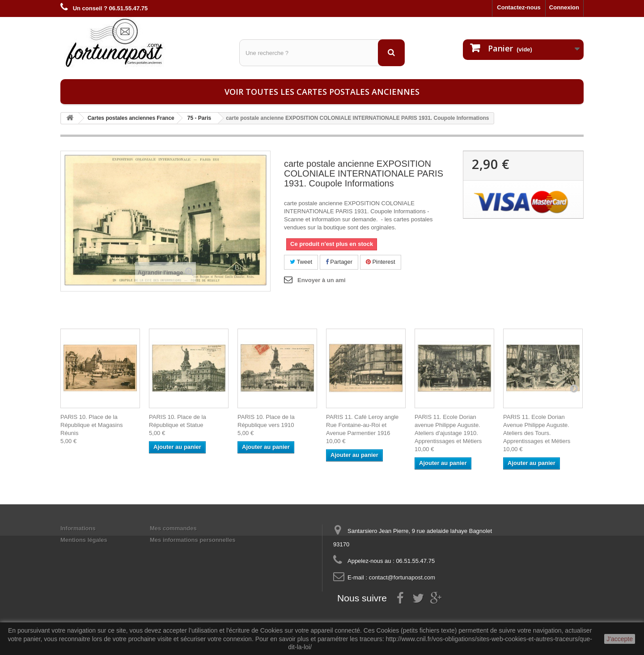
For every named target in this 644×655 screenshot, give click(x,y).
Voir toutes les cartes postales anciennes (322, 92)
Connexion (564, 7)
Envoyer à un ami (322, 280)
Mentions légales (84, 540)
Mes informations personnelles (193, 540)
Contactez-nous (519, 7)
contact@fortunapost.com (402, 577)
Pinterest (381, 262)
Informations (78, 528)
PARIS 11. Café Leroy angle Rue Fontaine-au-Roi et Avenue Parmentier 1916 (362, 425)
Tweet (301, 262)
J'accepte (620, 639)
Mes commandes (173, 528)
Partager (339, 262)
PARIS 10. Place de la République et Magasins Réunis (91, 425)
